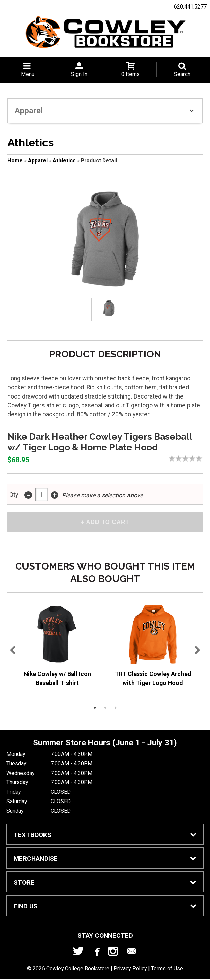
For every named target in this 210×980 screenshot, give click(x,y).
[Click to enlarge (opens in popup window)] (109, 309)
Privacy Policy (130, 970)
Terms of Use (167, 970)
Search (182, 74)
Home (15, 161)
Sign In (79, 74)
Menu (28, 74)
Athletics (64, 161)
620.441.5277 (190, 7)
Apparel (38, 161)
